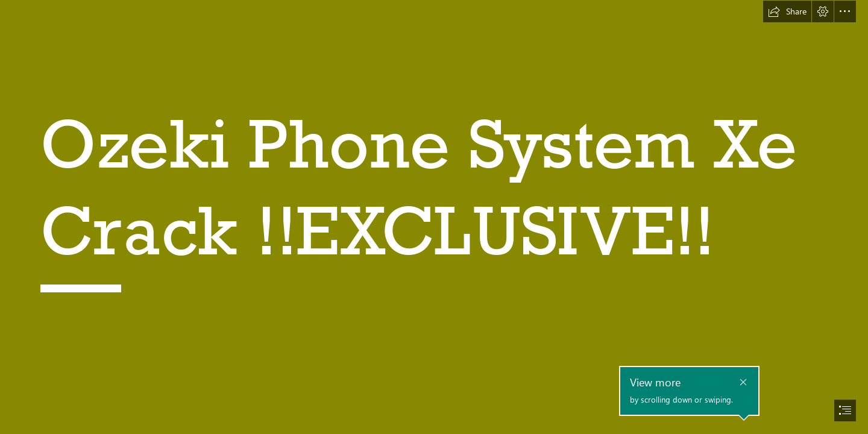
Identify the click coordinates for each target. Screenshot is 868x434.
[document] (434, 217)
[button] (787, 11)
